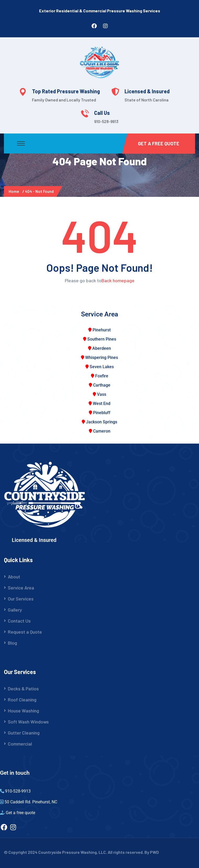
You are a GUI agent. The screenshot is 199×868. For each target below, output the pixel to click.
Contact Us (19, 621)
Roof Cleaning (22, 700)
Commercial (20, 744)
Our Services (21, 599)
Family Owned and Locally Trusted (64, 100)
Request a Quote (25, 632)
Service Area (21, 588)
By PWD (152, 852)
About (14, 577)
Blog (12, 643)
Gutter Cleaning (24, 733)
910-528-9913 (106, 121)
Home (15, 191)
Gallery (15, 610)
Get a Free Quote (159, 143)
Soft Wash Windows (28, 722)
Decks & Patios (23, 689)
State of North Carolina (147, 100)
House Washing (23, 711)
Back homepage (118, 280)
